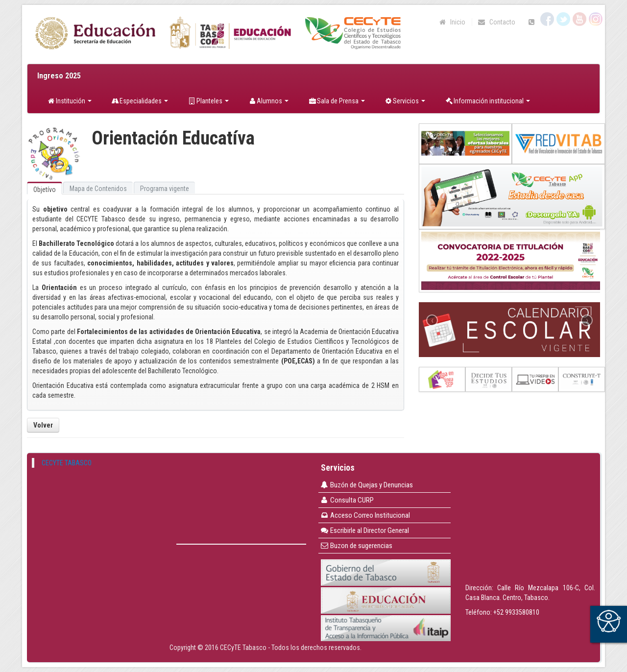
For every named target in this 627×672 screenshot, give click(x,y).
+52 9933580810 (516, 612)
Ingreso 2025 (59, 76)
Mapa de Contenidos (98, 189)
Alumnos (269, 101)
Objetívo (45, 190)
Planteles (208, 101)
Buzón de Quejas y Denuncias (367, 485)
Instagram (596, 19)
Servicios (405, 101)
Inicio (452, 22)
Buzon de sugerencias (356, 546)
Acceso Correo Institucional (365, 515)
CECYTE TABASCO (67, 463)
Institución (69, 101)
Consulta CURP (347, 500)
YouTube (579, 19)
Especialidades (140, 101)
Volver (43, 425)
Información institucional (487, 101)
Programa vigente (165, 189)
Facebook (547, 19)
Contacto (496, 22)
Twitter (563, 19)
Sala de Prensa (337, 101)
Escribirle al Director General (365, 530)
